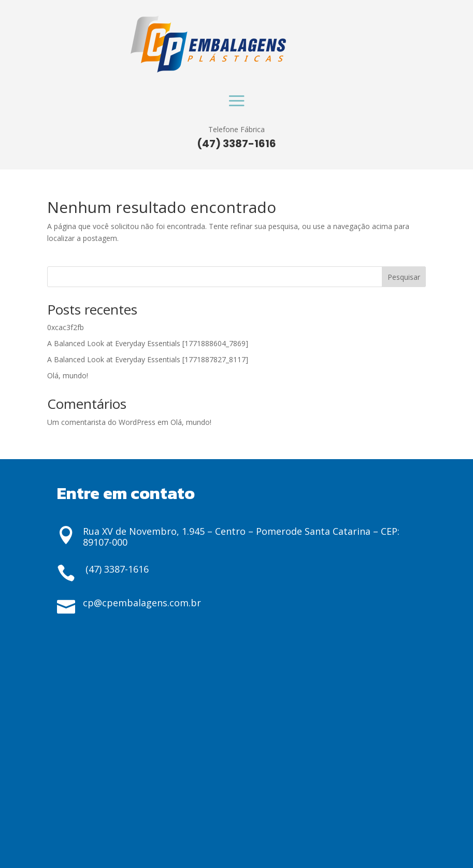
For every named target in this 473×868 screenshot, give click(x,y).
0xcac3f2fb (66, 327)
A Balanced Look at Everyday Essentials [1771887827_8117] (148, 359)
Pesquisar (404, 277)
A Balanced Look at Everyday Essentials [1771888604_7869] (148, 343)
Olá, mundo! (68, 375)
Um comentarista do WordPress (101, 422)
